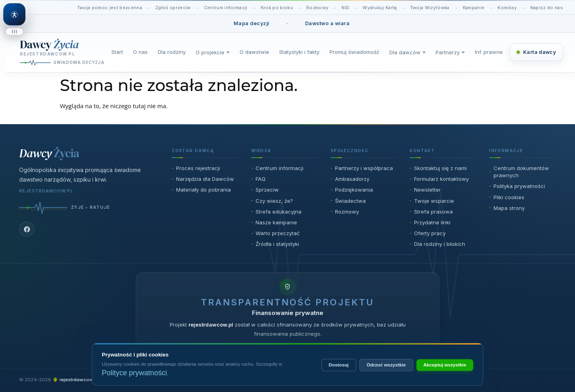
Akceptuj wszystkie (445, 365)
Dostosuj (339, 365)
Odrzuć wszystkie (386, 365)
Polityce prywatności (134, 373)
